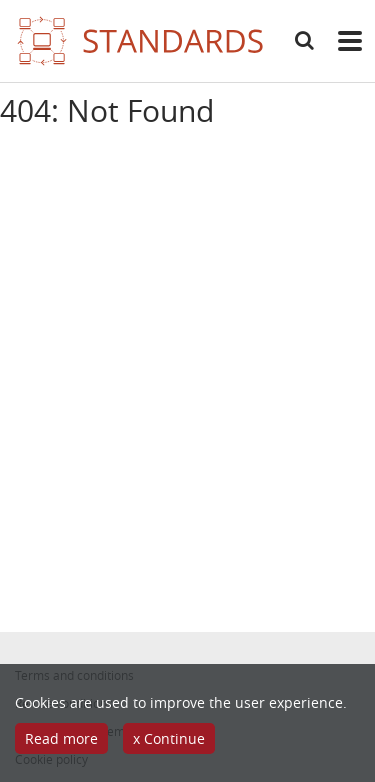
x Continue (169, 738)
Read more (61, 738)
